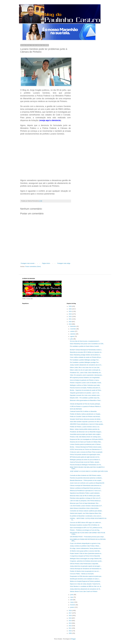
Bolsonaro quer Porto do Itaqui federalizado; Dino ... (85, 503)
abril (72, 600)
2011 (70, 628)
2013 (70, 623)
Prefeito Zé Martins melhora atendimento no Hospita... (86, 414)
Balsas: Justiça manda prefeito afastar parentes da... (85, 429)
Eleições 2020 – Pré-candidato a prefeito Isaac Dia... (85, 398)
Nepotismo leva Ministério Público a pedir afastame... (85, 493)
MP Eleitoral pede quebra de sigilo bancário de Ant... (85, 457)
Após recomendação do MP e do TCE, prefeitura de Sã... (86, 528)
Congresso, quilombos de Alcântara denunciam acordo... (86, 561)
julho (72, 339)
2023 (70, 314)
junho (72, 595)
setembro (73, 334)
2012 (70, 626)
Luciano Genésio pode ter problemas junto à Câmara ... (86, 444)
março (72, 602)
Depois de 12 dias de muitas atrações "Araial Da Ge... (85, 584)
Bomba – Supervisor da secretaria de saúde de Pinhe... (86, 390)
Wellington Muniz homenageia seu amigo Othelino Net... (86, 559)
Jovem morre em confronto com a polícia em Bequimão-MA (87, 483)
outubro (73, 331)
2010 (70, 631)
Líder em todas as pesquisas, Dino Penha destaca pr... (86, 501)
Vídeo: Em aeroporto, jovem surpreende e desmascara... (86, 375)
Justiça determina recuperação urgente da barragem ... (86, 566)
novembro (73, 329)
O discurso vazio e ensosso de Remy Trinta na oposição (86, 452)
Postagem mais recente (28, 263)
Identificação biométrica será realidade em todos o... (85, 579)
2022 (70, 317)
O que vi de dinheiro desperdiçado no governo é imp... (86, 543)
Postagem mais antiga (64, 263)
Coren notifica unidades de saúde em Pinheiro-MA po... (86, 357)
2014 (70, 621)
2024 (70, 311)
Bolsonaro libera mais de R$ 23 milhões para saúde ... (86, 496)
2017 (70, 613)
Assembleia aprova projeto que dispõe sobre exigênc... (86, 434)
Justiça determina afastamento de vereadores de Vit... (85, 589)
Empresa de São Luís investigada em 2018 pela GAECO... (87, 439)
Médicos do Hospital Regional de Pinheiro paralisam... (86, 581)
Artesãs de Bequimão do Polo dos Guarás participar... (85, 404)
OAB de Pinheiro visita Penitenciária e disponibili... (85, 564)
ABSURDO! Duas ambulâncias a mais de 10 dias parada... (87, 424)
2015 (70, 618)
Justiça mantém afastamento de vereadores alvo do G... (86, 365)
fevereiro (73, 605)
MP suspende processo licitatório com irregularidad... (85, 378)
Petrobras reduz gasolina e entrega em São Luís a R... (86, 498)
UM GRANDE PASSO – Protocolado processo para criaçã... (87, 537)
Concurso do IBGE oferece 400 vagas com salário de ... (86, 523)
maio (72, 597)
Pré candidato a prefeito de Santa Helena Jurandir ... (85, 346)
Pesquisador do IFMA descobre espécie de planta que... (86, 576)
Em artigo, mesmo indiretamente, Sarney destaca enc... (86, 548)
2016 (70, 616)
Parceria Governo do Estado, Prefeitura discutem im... (85, 388)
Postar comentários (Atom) (33, 267)
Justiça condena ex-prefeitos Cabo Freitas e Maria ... (85, 546)
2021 (70, 319)
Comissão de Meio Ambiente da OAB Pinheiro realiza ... (86, 475)
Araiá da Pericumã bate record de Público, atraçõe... (85, 462)
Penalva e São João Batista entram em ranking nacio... (86, 437)
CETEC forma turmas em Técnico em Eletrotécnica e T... (86, 449)
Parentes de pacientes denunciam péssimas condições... (86, 478)
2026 (70, 306)
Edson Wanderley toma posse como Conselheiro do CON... (87, 344)
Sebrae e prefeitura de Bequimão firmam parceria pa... (86, 488)
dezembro (73, 326)
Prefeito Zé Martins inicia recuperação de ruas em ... (85, 571)
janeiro (72, 607)
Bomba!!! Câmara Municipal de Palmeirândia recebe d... (86, 350)
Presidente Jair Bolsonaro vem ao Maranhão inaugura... (86, 432)
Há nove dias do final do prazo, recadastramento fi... (85, 341)
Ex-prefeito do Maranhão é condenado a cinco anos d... (86, 516)
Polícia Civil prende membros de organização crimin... (85, 455)
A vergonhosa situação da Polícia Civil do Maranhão (85, 556)
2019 (70, 324)
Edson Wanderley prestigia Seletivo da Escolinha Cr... (85, 355)
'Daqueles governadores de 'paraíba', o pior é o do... (85, 393)
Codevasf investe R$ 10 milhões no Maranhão (83, 411)
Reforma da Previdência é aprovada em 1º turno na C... (86, 491)
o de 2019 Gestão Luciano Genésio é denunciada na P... (86, 506)
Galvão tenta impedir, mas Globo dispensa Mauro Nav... (86, 513)
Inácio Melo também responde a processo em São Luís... (86, 422)
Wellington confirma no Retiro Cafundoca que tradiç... (85, 385)
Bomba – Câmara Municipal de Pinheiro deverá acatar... (86, 447)
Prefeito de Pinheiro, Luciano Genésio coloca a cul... (85, 427)
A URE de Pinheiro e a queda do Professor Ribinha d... (86, 406)
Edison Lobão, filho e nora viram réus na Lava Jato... (85, 368)
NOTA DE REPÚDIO (76, 409)
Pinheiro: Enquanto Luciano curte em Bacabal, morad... (86, 383)
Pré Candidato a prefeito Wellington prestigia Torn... (85, 360)
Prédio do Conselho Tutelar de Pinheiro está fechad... (85, 417)
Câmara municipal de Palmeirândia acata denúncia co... (86, 486)
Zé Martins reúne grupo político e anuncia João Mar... (85, 551)
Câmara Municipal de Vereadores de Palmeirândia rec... (86, 569)
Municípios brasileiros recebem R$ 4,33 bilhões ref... (85, 525)
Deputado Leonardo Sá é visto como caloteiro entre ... (86, 395)
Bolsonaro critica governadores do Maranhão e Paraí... (86, 400)
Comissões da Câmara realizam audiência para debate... (86, 511)
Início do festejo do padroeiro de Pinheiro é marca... (85, 380)
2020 (70, 322)
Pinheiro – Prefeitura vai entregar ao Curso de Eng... (85, 530)
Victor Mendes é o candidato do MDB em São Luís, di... (86, 586)
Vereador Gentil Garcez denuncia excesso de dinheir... (86, 419)
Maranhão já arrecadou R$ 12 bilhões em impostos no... (86, 352)
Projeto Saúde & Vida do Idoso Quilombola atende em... (86, 554)
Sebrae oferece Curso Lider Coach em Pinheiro (84, 591)
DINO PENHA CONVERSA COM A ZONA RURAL (84, 508)
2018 (70, 611)
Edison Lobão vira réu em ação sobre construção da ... (86, 370)
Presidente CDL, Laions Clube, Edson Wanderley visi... (86, 373)
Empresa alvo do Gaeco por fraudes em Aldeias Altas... (86, 442)
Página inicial (46, 263)
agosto (72, 336)
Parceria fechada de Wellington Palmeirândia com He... (86, 465)
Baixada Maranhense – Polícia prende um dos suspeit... (86, 480)
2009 (70, 633)
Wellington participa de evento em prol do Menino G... (85, 460)
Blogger (73, 639)
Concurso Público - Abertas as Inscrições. (82, 574)
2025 (70, 309)
